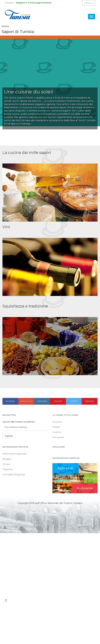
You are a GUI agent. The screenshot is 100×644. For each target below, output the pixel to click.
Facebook (10, 401)
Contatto (9, 3)
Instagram (42, 401)
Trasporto (8, 469)
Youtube (58, 401)
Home (5, 26)
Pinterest (90, 401)
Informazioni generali (14, 454)
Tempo (6, 464)
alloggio (7, 459)
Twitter (74, 401)
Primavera (58, 437)
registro (9, 436)
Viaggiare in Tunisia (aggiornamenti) (34, 3)
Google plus (26, 401)
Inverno (57, 432)
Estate (56, 427)
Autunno (57, 422)
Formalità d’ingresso (14, 475)
